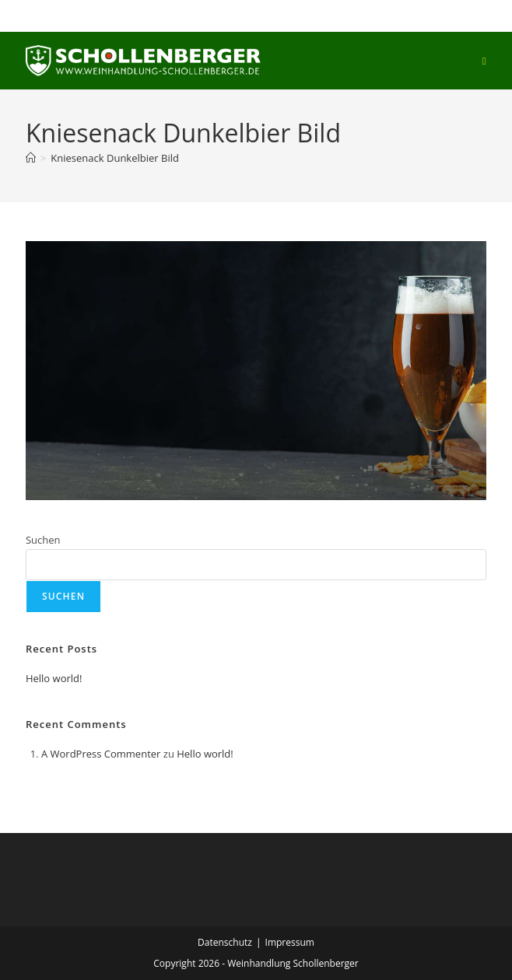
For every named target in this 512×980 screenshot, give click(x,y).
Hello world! (54, 678)
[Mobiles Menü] (484, 61)
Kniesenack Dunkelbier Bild (115, 158)
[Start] (31, 158)
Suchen (43, 540)
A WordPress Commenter (101, 754)
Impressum (290, 942)
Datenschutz (225, 942)
